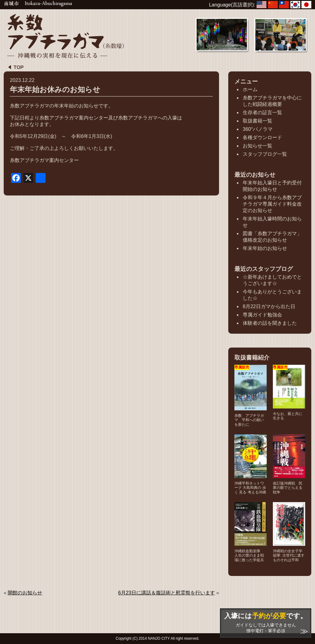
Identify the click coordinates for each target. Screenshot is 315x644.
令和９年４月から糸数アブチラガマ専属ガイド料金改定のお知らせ (272, 204)
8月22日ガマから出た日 (269, 306)
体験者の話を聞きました (270, 323)
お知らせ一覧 (257, 146)
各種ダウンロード (262, 137)
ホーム (250, 89)
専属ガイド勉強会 (262, 315)
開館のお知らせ (25, 593)
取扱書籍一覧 (257, 121)
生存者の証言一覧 (262, 113)
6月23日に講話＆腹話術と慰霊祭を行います (167, 593)
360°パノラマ (258, 129)
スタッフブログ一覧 (265, 154)
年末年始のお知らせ (265, 248)
